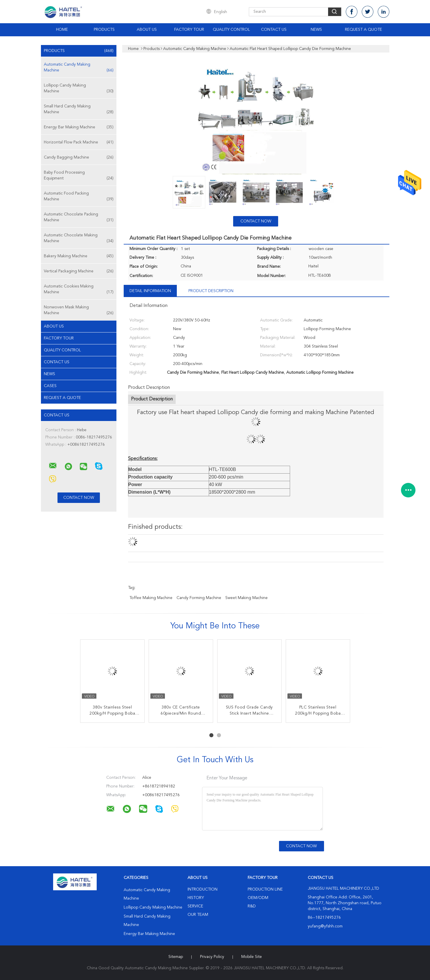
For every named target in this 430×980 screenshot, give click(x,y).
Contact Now (256, 221)
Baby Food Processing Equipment (79, 176)
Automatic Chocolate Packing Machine (79, 218)
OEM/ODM (258, 898)
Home (62, 30)
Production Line (265, 889)
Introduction (203, 889)
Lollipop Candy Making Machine (79, 89)
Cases (50, 386)
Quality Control (231, 30)
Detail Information (150, 291)
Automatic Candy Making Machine (79, 68)
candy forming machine (199, 598)
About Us (147, 30)
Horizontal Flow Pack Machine (79, 142)
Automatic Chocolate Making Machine (79, 239)
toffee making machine (151, 598)
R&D (252, 906)
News (316, 30)
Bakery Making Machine (79, 256)
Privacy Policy (212, 957)
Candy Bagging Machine (79, 157)
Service (195, 906)
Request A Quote (364, 30)
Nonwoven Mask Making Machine (79, 311)
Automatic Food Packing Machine (79, 197)
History (196, 898)
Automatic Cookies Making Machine (79, 290)
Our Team (198, 915)
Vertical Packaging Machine (79, 271)
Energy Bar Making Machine (79, 127)
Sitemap (176, 957)
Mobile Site (252, 957)
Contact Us (274, 30)
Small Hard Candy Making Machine (79, 110)
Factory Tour (189, 30)
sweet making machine (247, 598)
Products (104, 30)
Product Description (211, 291)
